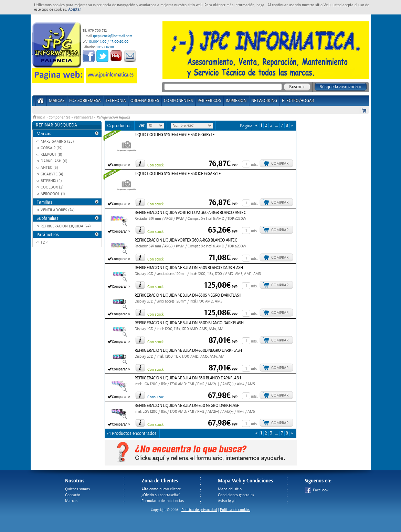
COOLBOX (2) (52, 187)
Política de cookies (235, 510)
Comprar (280, 163)
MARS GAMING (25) (57, 141)
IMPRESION (236, 101)
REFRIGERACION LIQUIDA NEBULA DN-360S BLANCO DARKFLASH (189, 268)
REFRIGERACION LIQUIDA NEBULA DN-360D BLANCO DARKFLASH (189, 323)
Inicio (39, 117)
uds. (254, 165)
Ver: (143, 125)
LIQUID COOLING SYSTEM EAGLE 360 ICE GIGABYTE (178, 174)
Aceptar (75, 9)
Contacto (73, 495)
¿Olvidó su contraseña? (161, 495)
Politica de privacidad (199, 510)
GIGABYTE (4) (52, 174)
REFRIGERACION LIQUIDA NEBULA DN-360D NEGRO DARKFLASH (188, 351)
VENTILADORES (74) (58, 210)
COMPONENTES (178, 101)
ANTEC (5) (49, 168)
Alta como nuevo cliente (161, 489)
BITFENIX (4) (51, 181)
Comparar (119, 165)
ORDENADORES (145, 101)
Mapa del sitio (230, 489)
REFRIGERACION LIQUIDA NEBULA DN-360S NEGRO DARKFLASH (188, 295)
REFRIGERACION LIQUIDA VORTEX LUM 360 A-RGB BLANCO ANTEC (190, 213)
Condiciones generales (236, 495)
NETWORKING (264, 101)
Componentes (59, 117)
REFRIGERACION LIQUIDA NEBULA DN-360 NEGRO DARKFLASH (187, 406)
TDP (44, 242)
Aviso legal (227, 501)
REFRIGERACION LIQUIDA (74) (66, 226)
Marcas (57, 101)
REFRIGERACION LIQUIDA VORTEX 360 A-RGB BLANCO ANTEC (186, 240)
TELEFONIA (115, 101)
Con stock (155, 165)
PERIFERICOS (209, 101)
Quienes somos (77, 489)
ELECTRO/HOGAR (298, 101)
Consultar (155, 397)
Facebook (316, 490)
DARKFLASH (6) (54, 161)
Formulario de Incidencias (163, 501)
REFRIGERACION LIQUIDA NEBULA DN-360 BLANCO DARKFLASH (188, 378)
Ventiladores (83, 117)
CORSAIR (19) (52, 148)
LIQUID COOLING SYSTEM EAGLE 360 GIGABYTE (175, 135)
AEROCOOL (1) (53, 194)
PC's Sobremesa (85, 101)
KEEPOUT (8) (51, 155)
